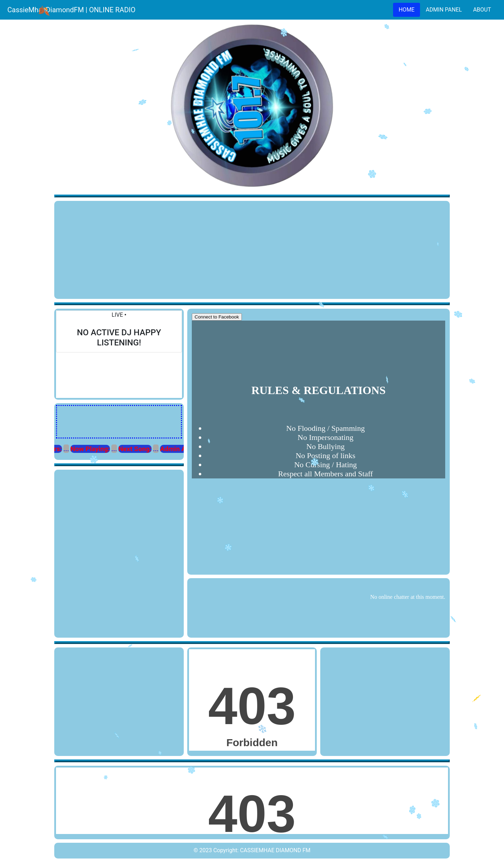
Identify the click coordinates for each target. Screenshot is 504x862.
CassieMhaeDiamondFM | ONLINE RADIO (71, 10)
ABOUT (482, 10)
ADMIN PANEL (444, 10)
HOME (407, 10)
